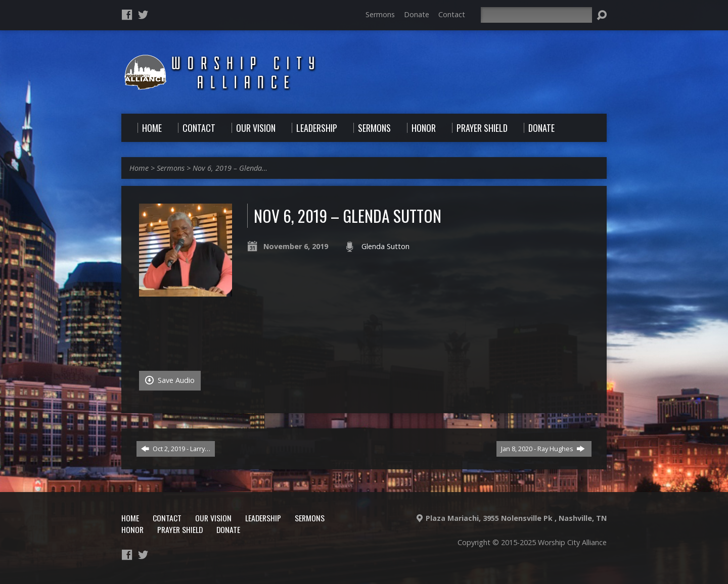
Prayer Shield (180, 529)
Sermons (380, 14)
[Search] (536, 15)
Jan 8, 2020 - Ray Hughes (543, 449)
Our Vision (213, 518)
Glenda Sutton (385, 246)
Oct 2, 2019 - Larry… (176, 449)
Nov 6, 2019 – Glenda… (230, 168)
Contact (452, 14)
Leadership (263, 518)
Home (139, 168)
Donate (417, 14)
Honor (132, 529)
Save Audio (170, 380)
